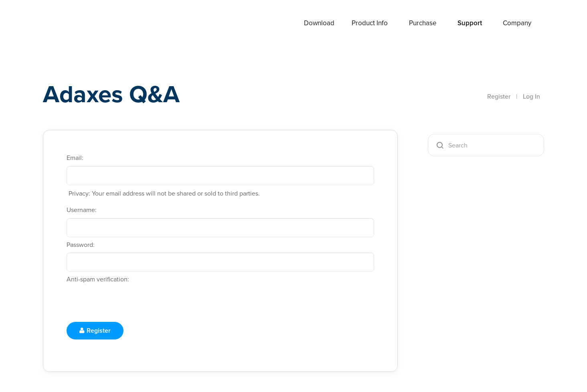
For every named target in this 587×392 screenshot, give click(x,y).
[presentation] (128, 303)
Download (319, 23)
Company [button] (517, 23)
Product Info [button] (370, 23)
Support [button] (470, 23)
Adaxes (73, 24)
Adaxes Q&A (111, 94)
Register (499, 96)
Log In (531, 96)
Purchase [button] (423, 23)
